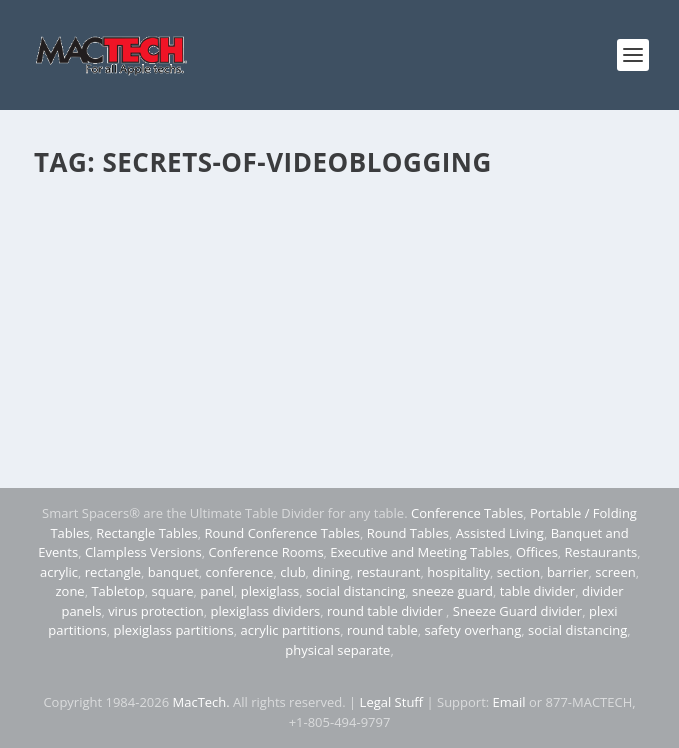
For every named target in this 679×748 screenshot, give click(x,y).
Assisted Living (500, 533)
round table (382, 630)
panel (217, 591)
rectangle (113, 572)
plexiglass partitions (173, 630)
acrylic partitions (290, 630)
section (518, 572)
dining (331, 572)
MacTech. (201, 702)
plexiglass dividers (265, 611)
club (292, 572)
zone (69, 591)
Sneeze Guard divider (517, 611)
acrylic (59, 572)
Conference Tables (467, 513)
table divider (537, 591)
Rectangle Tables (147, 533)
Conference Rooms (266, 552)
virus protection (156, 611)
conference (240, 572)
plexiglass (270, 591)
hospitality (458, 572)
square (173, 591)
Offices (537, 552)
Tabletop (117, 591)
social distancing (355, 591)
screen (615, 572)
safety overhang (473, 630)
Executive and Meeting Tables (419, 552)
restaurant (389, 572)
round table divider (386, 611)
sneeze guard (452, 591)
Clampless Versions (143, 552)
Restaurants (601, 552)
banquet (173, 572)
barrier (568, 572)
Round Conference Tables (282, 533)
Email (509, 702)
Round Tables (408, 533)
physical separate (337, 650)
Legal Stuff (392, 702)
